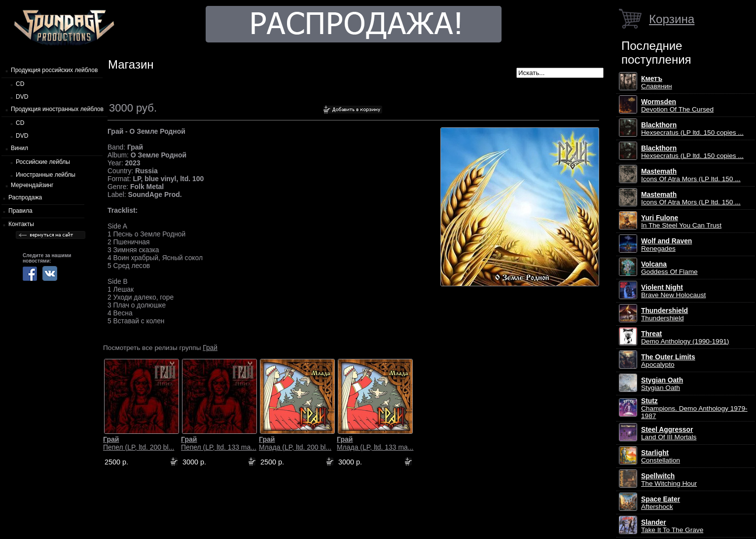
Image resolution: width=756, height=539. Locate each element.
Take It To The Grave (672, 526)
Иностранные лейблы (46, 175)
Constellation (661, 457)
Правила (20, 211)
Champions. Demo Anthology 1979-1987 (694, 408)
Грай (210, 347)
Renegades (666, 245)
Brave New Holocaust (673, 291)
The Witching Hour (669, 480)
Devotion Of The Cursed (677, 106)
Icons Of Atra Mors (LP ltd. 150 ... (691, 175)
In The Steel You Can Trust (681, 222)
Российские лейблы (43, 162)
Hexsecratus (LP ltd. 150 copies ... (692, 129)
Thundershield (665, 314)
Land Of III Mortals (669, 433)
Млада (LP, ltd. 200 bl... (295, 443)
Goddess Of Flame (669, 268)
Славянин (657, 82)
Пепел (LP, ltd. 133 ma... (219, 443)
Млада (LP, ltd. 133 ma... (375, 443)
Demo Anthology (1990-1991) (685, 338)
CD (20, 84)
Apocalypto (668, 361)
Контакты (21, 224)
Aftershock (661, 503)
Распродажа (25, 197)
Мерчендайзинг (32, 185)
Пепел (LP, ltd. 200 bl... (139, 443)
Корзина (672, 19)
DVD (22, 97)
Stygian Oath (662, 384)
